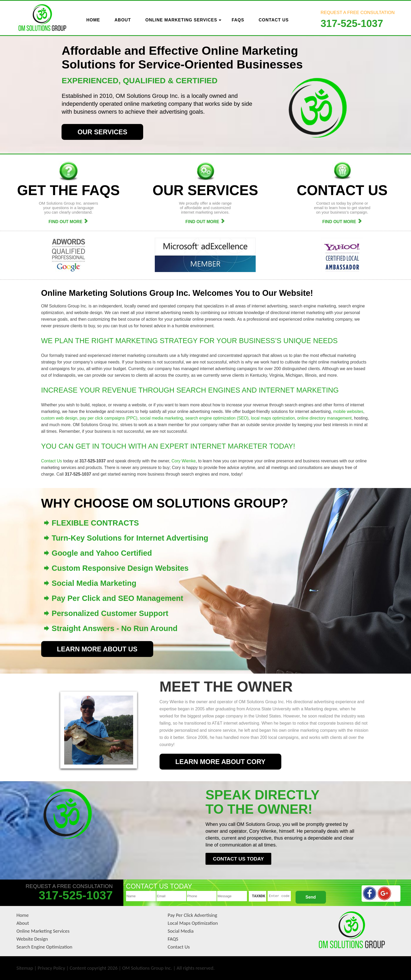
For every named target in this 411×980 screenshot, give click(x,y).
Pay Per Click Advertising (192, 915)
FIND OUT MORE (68, 222)
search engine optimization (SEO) (217, 418)
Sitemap (25, 968)
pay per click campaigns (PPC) (108, 418)
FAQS (173, 939)
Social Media (181, 931)
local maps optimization (273, 418)
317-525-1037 (352, 24)
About (23, 923)
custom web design (59, 418)
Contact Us (52, 461)
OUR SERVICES (102, 132)
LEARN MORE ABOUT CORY (220, 762)
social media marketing (161, 418)
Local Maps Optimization (193, 923)
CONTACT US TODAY (238, 859)
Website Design (32, 939)
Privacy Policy (52, 968)
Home (23, 915)
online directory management (324, 418)
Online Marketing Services (43, 931)
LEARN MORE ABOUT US (97, 649)
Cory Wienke (184, 461)
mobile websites (348, 411)
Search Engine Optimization (44, 947)
